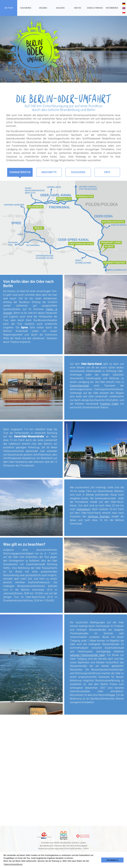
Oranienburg (84, 509)
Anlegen (60, 8)
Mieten (78, 8)
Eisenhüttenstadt (79, 386)
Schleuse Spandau (99, 516)
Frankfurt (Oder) (110, 404)
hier (56, 160)
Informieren (112, 8)
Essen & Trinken (95, 8)
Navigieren (26, 8)
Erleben (43, 8)
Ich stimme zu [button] (112, 860)
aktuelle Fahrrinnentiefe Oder (88, 655)
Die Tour (9, 8)
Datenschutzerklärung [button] (13, 864)
